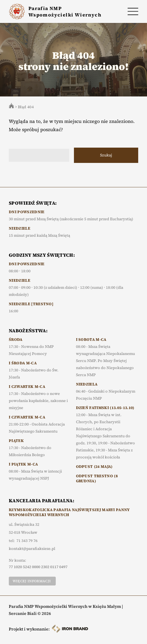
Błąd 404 (26, 107)
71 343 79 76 (27, 541)
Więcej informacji (32, 581)
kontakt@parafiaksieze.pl (32, 549)
